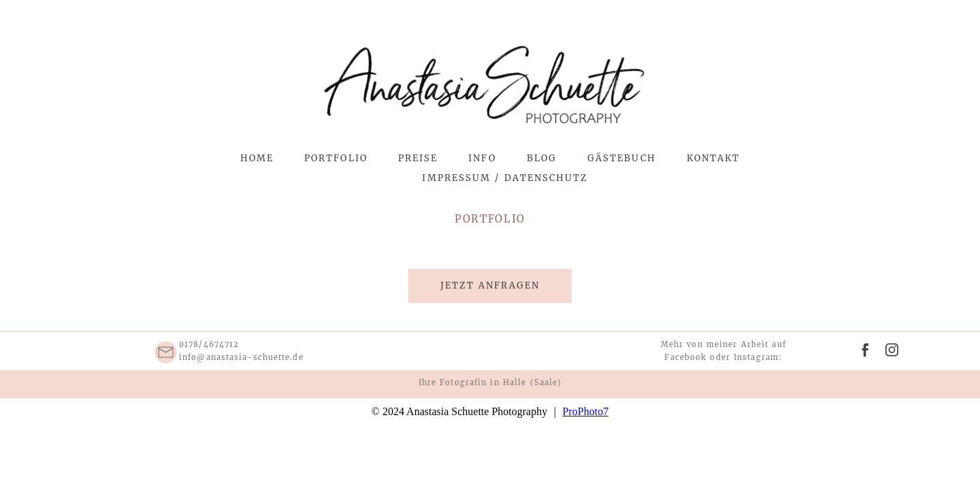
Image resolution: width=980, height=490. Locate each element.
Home (257, 158)
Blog (542, 158)
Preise (418, 158)
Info (482, 158)
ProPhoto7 (586, 411)
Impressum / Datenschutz (505, 178)
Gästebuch (622, 158)
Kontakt (714, 158)
